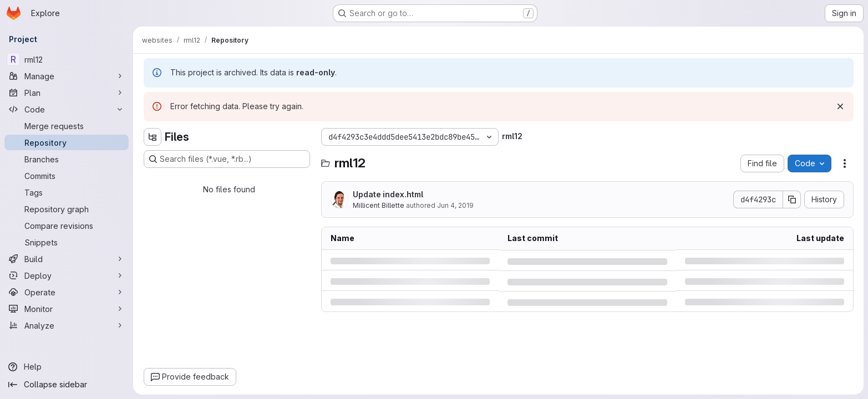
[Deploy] (67, 275)
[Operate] (67, 292)
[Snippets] (67, 242)
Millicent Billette (379, 205)
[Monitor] (67, 309)
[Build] (67, 259)
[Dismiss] (840, 106)
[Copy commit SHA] (792, 199)
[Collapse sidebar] (67, 385)
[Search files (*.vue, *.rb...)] (227, 159)
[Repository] (67, 142)
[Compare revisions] (67, 226)
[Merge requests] (67, 126)
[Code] (67, 109)
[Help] (67, 367)
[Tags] (67, 192)
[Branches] (67, 159)
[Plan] (67, 93)
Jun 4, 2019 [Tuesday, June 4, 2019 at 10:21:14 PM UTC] (455, 205)
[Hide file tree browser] (153, 137)
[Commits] (67, 176)
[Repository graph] (67, 209)
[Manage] (67, 76)
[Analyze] (67, 325)
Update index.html (388, 194)
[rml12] (67, 59)
